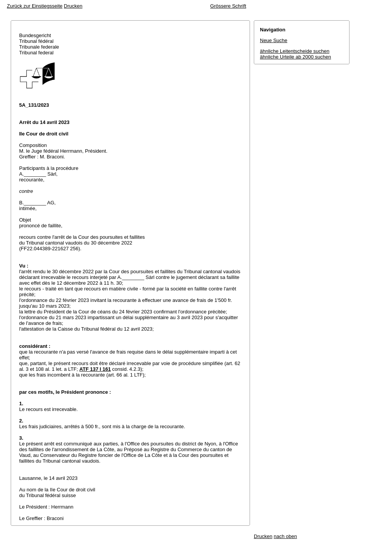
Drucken (73, 6)
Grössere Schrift (228, 6)
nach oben (285, 536)
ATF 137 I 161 (95, 369)
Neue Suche (274, 40)
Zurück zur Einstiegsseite (35, 6)
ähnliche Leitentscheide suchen (295, 51)
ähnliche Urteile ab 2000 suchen (296, 57)
